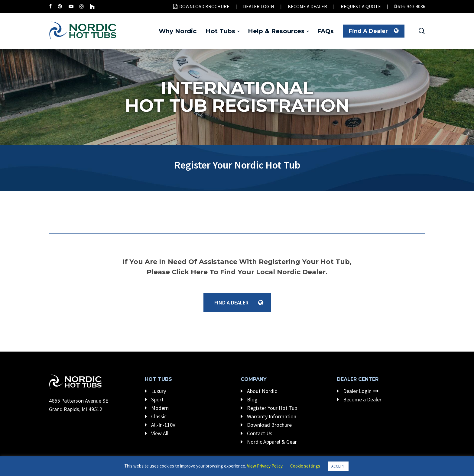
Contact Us (256, 433)
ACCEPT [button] (338, 466)
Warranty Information (268, 416)
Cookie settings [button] (305, 466)
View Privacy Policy (265, 466)
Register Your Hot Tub (269, 408)
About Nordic (259, 391)
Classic (156, 416)
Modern (157, 408)
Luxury (155, 391)
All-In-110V (160, 425)
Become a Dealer (359, 399)
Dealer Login (358, 391)
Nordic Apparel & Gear (269, 442)
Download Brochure (266, 425)
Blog (249, 399)
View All (157, 433)
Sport (154, 399)
